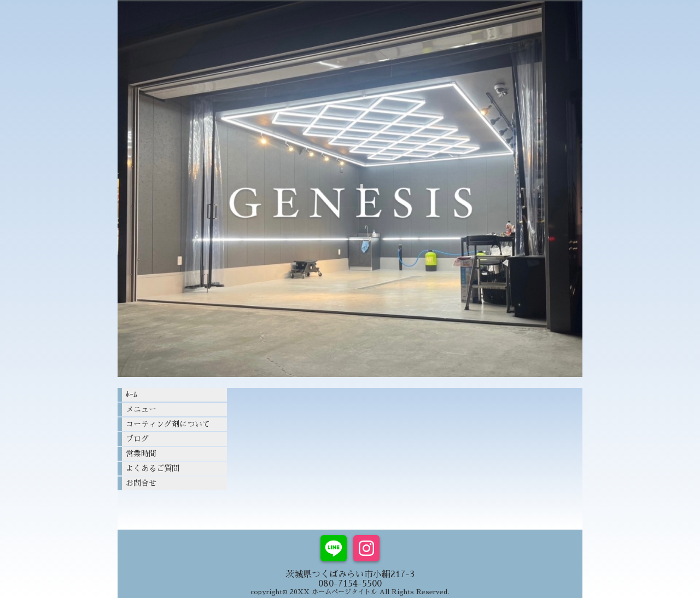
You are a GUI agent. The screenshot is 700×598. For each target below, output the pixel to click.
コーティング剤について (168, 424)
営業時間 (141, 454)
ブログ (137, 439)
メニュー (141, 409)
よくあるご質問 (153, 468)
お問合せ (141, 483)
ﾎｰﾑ (132, 394)
